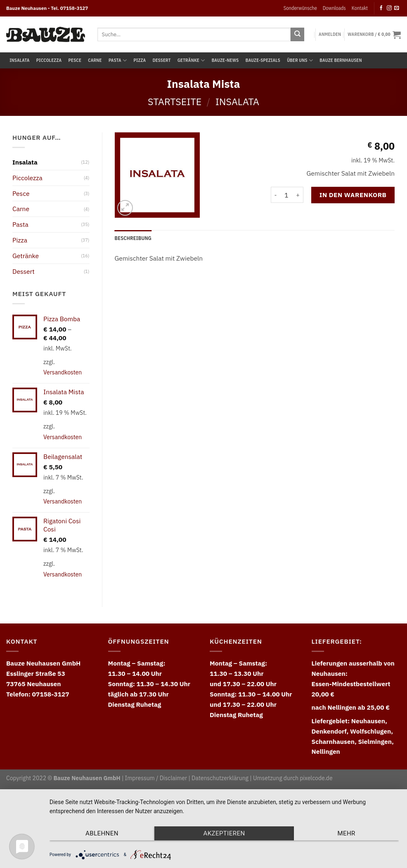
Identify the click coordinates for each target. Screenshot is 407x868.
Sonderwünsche (300, 8)
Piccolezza (49, 60)
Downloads (334, 8)
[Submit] (297, 34)
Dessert (162, 60)
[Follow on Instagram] (389, 8)
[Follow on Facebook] (381, 8)
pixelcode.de (316, 778)
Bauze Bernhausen (341, 60)
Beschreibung (133, 238)
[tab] (133, 238)
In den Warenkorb (353, 195)
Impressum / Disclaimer (156, 778)
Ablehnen (102, 833)
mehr (346, 833)
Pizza (140, 60)
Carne (95, 60)
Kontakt (360, 8)
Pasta (118, 60)
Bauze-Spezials (263, 60)
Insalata (19, 60)
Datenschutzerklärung (220, 778)
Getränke (191, 60)
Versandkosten (63, 372)
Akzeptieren (224, 833)
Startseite (175, 101)
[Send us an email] (397, 8)
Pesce (75, 60)
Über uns (300, 60)
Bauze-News (225, 60)
